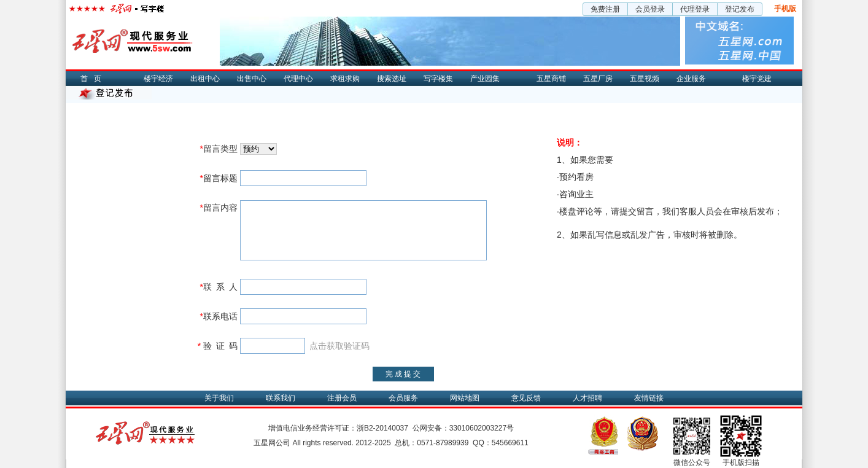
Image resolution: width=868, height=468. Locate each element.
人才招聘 (587, 398)
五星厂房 (598, 79)
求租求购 (345, 79)
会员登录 (650, 9)
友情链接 (649, 398)
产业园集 (485, 79)
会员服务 (403, 398)
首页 (94, 79)
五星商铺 (551, 79)
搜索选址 (392, 79)
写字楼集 (438, 79)
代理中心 (298, 79)
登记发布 (740, 9)
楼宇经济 (158, 79)
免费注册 (605, 9)
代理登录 (695, 9)
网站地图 (465, 398)
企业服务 (691, 79)
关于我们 (219, 398)
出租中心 (205, 79)
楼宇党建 (757, 79)
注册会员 (342, 398)
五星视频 (645, 79)
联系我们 (281, 398)
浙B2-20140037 (382, 428)
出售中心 (252, 79)
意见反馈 (526, 398)
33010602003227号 (482, 428)
